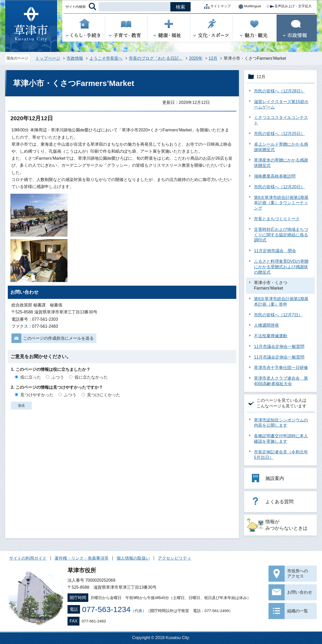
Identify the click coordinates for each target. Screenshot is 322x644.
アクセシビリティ (175, 558)
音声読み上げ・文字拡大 (289, 6)
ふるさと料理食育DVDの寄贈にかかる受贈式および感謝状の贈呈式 (281, 267)
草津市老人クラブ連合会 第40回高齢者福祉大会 (281, 381)
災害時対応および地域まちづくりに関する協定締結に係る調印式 (281, 235)
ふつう (58, 377)
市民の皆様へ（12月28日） (279, 91)
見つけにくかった (104, 395)
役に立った (31, 377)
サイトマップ (216, 6)
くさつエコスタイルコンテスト (281, 120)
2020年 (196, 58)
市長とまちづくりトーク (277, 219)
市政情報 (75, 58)
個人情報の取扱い (133, 558)
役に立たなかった (91, 377)
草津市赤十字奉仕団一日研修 (281, 368)
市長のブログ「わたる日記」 (156, 58)
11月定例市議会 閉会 (275, 251)
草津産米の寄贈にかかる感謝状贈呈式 (281, 163)
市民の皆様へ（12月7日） (278, 315)
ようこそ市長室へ (106, 58)
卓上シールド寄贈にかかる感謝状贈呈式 (281, 147)
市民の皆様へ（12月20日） (279, 187)
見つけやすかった (37, 395)
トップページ (48, 58)
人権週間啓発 (266, 325)
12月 (213, 58)
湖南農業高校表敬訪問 (275, 176)
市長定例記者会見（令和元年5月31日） (281, 455)
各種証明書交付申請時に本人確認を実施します (281, 439)
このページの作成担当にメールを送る (58, 338)
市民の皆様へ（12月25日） (279, 134)
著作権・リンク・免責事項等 (82, 558)
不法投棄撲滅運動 (271, 336)
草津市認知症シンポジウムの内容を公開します (281, 423)
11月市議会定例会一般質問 (279, 347)
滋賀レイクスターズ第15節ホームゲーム (281, 104)
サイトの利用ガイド (28, 558)
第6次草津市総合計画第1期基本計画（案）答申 (281, 301)
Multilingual (248, 6)
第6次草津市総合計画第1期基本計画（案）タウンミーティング (281, 203)
